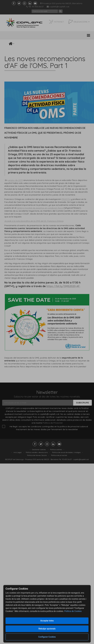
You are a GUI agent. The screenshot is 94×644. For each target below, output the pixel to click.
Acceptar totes (47, 621)
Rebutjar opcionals (47, 629)
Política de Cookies (73, 611)
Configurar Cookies (47, 637)
